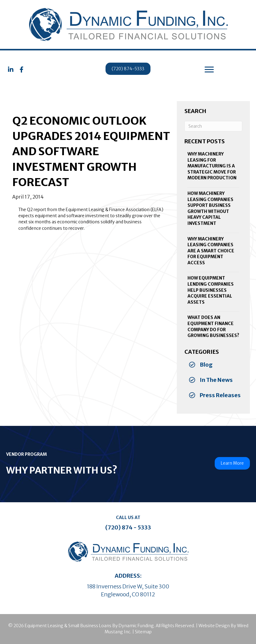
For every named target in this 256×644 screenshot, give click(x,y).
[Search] (213, 126)
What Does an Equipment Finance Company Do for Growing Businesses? (213, 326)
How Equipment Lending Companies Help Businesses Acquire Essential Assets (211, 290)
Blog (206, 365)
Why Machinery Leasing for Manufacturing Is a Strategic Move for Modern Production (212, 166)
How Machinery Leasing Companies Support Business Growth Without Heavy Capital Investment (210, 208)
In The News (216, 380)
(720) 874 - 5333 (128, 527)
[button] (11, 70)
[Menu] (209, 70)
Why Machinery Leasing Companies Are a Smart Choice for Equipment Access (211, 251)
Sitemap (143, 632)
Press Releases (220, 395)
